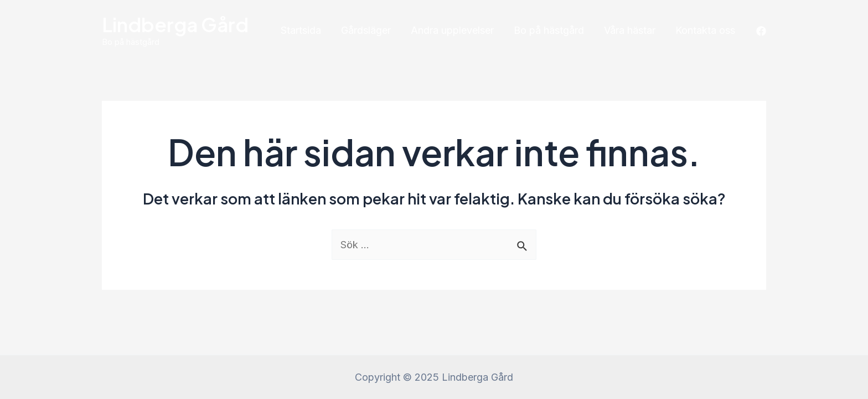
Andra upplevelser (452, 30)
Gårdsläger (366, 30)
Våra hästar (630, 30)
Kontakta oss (705, 30)
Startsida (301, 30)
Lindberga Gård (175, 24)
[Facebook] (761, 31)
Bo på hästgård (549, 30)
